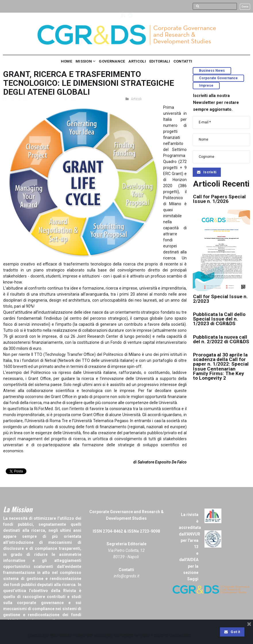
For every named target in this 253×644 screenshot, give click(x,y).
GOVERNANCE (112, 61)
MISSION (85, 61)
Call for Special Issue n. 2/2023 (221, 299)
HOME (66, 61)
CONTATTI (183, 61)
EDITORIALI (160, 61)
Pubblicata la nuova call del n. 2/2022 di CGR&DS (221, 341)
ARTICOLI (137, 61)
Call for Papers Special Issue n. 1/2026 (220, 199)
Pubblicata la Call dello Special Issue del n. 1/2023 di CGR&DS (220, 319)
